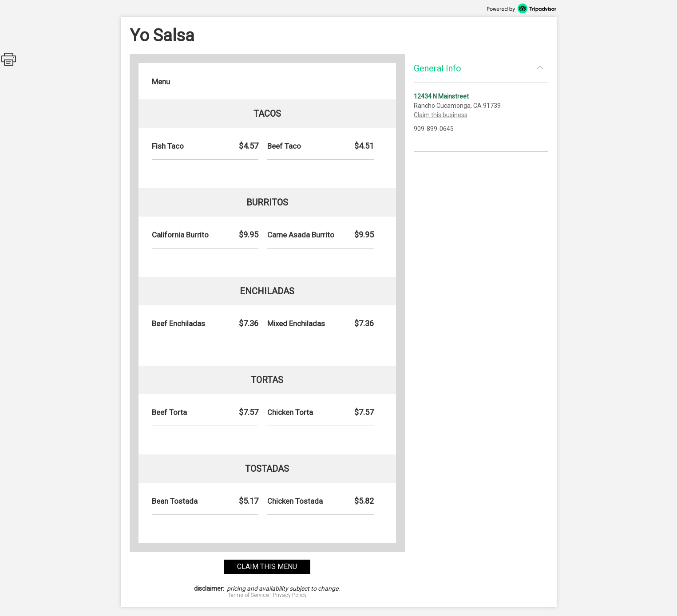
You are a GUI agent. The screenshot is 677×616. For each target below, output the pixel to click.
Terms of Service (248, 595)
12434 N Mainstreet (441, 96)
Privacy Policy (290, 595)
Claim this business (441, 115)
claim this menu (267, 567)
